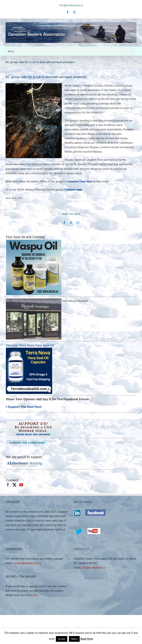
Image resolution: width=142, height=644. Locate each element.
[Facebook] (8, 485)
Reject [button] (74, 639)
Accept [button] (62, 639)
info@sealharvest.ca (71, 5)
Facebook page (73, 189)
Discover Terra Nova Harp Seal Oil (30, 345)
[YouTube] (21, 485)
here (35, 595)
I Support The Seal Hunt (24, 407)
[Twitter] (15, 485)
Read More (87, 639)
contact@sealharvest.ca (27, 563)
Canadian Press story (80, 181)
